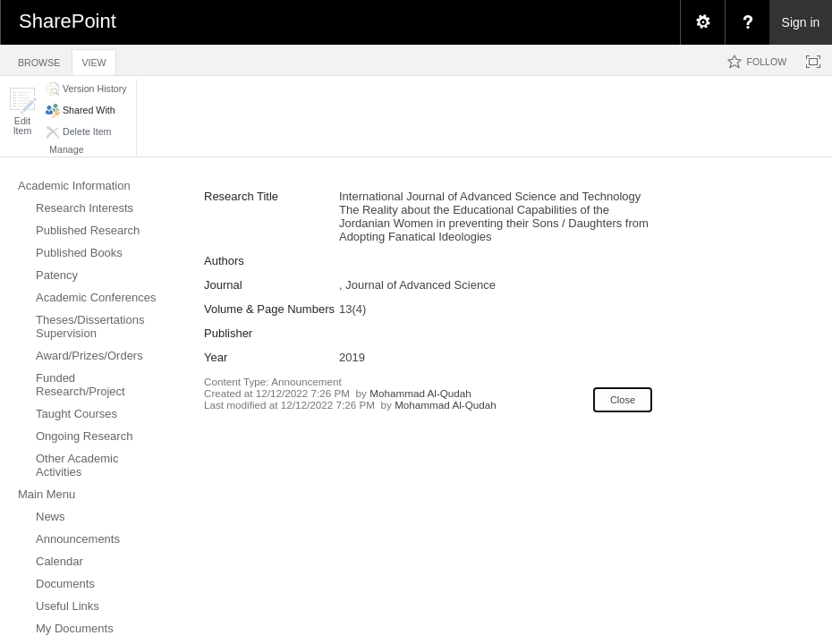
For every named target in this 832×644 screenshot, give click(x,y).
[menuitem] (702, 22)
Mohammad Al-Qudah (420, 393)
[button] (22, 111)
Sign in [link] (801, 22)
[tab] (39, 59)
